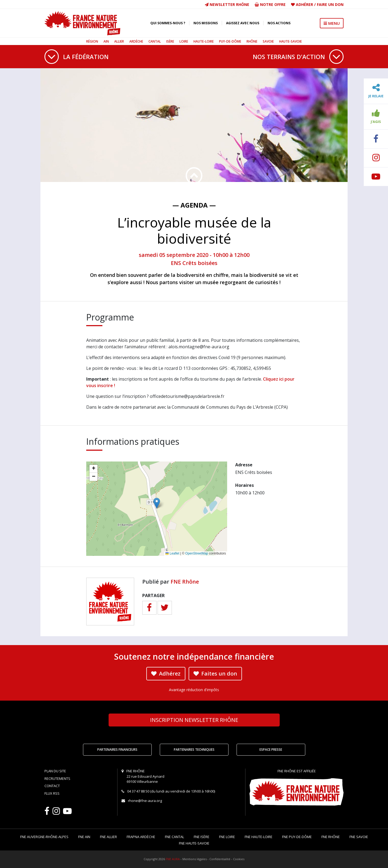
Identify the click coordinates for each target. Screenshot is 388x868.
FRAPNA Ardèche (141, 837)
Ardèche (136, 41)
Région (92, 41)
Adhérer (304, 4)
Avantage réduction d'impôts (194, 690)
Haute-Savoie (290, 41)
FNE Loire (227, 837)
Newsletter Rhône (227, 4)
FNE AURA (173, 859)
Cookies (239, 859)
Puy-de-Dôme (230, 41)
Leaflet (172, 553)
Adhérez (166, 674)
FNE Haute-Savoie (194, 843)
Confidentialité (220, 859)
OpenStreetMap (197, 553)
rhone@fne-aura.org (145, 801)
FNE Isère (202, 837)
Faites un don (215, 674)
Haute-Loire (204, 41)
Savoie (268, 41)
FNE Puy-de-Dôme (297, 837)
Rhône (252, 41)
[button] (157, 503)
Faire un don (330, 4)
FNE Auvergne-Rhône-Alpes (44, 837)
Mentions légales (195, 859)
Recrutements (57, 779)
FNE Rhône (185, 582)
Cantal (155, 41)
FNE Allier (108, 837)
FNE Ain (84, 837)
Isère (170, 41)
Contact (52, 786)
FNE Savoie (359, 837)
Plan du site (55, 771)
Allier (119, 41)
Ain (106, 41)
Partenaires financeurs (117, 750)
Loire (184, 41)
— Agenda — (194, 205)
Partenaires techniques (194, 750)
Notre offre (270, 4)
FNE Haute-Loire (259, 837)
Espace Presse (271, 750)
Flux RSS (52, 793)
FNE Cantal (174, 837)
